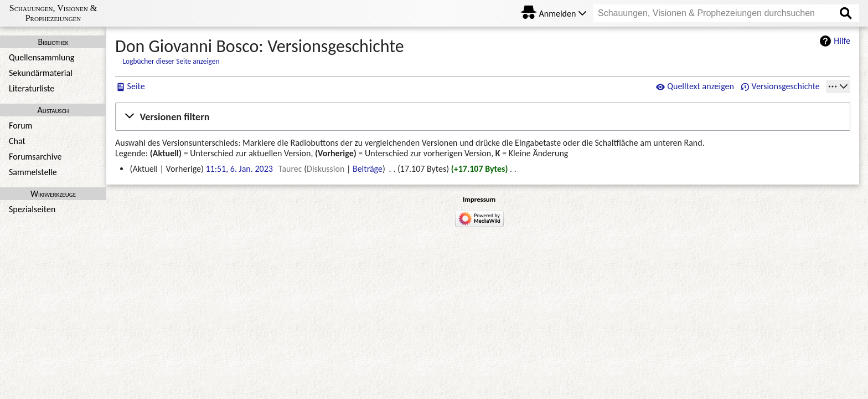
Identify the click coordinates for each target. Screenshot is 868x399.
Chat (17, 141)
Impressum (479, 199)
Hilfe (842, 41)
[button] (483, 116)
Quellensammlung (42, 57)
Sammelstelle (33, 172)
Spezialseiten (32, 209)
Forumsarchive (35, 157)
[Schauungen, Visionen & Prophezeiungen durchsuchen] (726, 13)
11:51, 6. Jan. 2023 (239, 169)
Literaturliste (32, 88)
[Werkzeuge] (838, 86)
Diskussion (325, 169)
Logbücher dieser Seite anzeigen (171, 61)
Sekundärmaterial (41, 73)
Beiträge (368, 169)
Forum (20, 126)
